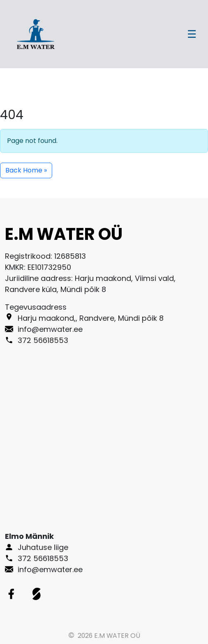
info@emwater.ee (50, 569)
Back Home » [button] (26, 170)
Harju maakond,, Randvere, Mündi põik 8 (91, 318)
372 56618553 (43, 558)
